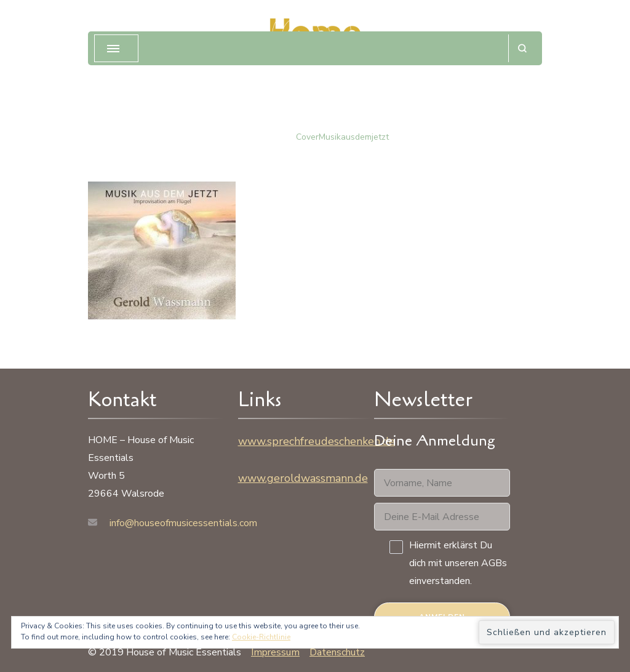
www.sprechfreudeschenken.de (317, 441)
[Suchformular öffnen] (522, 48)
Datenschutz (337, 652)
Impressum (275, 652)
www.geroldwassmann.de (303, 478)
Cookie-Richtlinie (261, 637)
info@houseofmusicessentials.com (183, 523)
